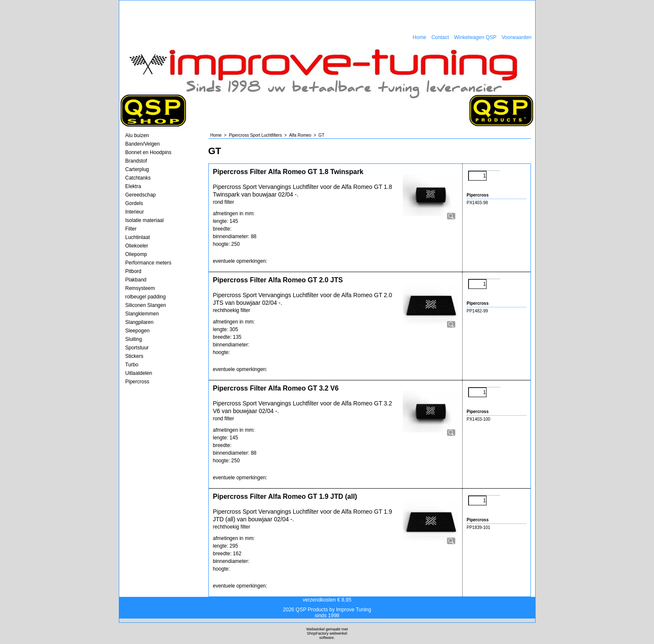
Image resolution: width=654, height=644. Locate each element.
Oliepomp (136, 254)
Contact (440, 37)
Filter (131, 229)
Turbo (132, 365)
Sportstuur (137, 348)
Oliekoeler (137, 246)
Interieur (135, 212)
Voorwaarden (517, 37)
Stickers (134, 356)
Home (419, 37)
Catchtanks (138, 178)
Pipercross (137, 382)
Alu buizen (137, 135)
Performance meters (148, 263)
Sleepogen (137, 331)
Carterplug (137, 169)
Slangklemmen (142, 314)
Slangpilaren (139, 322)
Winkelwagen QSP (475, 37)
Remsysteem (140, 288)
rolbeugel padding (145, 297)
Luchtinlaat (138, 237)
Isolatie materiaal (145, 220)
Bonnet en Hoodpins (148, 152)
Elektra (133, 186)
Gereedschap (140, 195)
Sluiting (133, 339)
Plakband (136, 280)
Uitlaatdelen (139, 373)
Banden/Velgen (142, 144)
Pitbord (133, 271)
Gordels (134, 203)
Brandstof (136, 161)
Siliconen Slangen (146, 305)
